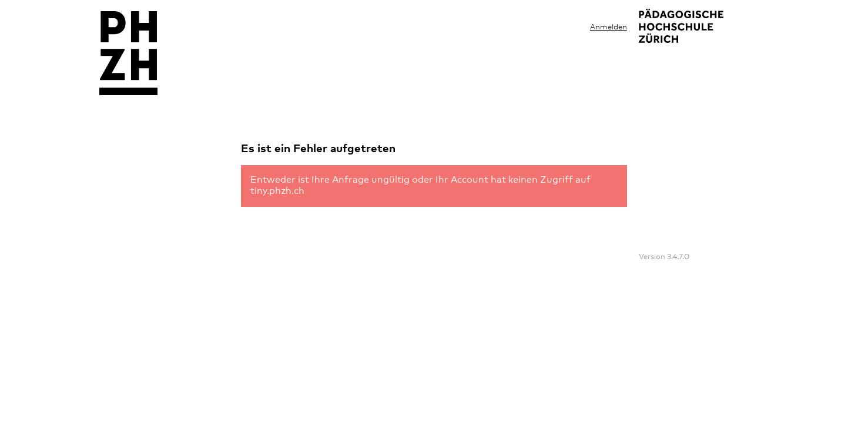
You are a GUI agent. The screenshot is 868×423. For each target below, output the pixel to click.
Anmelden (609, 27)
